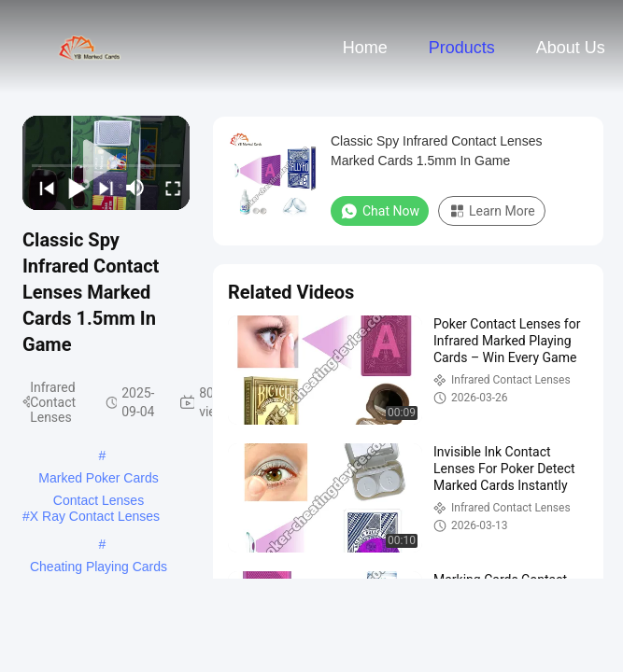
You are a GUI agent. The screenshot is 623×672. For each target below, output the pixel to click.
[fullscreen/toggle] (169, 188)
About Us (571, 48)
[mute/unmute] (135, 188)
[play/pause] (73, 188)
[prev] (43, 188)
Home (365, 48)
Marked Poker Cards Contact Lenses (98, 480)
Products (462, 48)
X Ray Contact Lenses (95, 516)
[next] (103, 188)
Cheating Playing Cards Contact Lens (99, 568)
